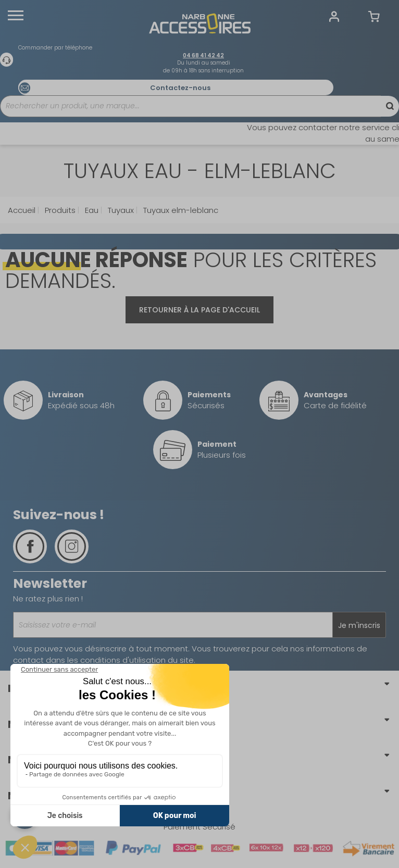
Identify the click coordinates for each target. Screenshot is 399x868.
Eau (91, 210)
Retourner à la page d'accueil (199, 310)
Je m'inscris (359, 625)
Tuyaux (120, 210)
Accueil (22, 210)
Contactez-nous (180, 88)
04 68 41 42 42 (203, 55)
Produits (59, 210)
